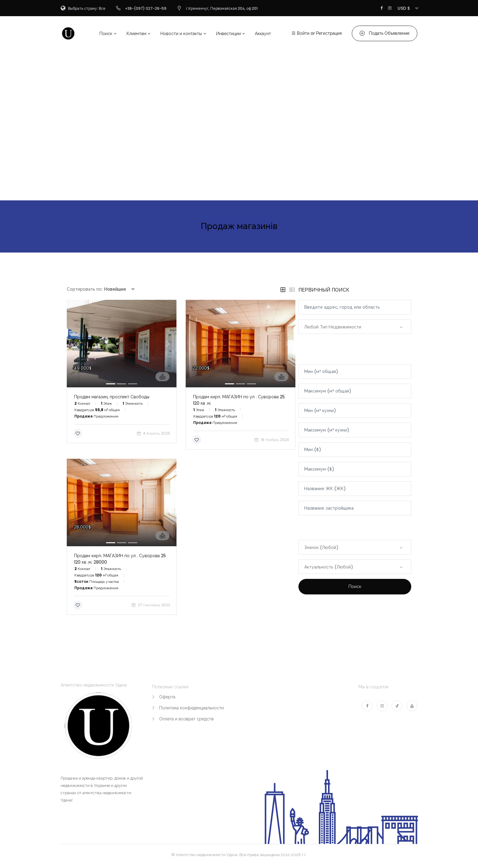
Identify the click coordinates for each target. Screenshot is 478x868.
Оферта (167, 697)
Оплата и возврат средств (186, 719)
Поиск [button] (106, 34)
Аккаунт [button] (263, 34)
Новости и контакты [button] (181, 34)
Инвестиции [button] (228, 34)
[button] (75, 344)
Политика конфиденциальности (191, 708)
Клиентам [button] (136, 34)
